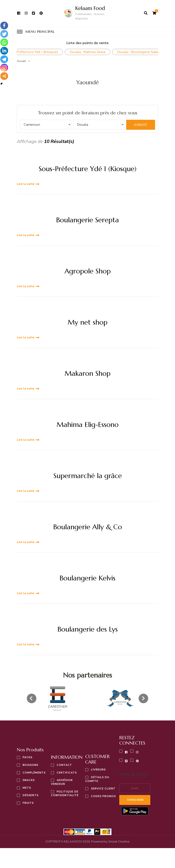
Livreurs (98, 769)
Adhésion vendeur (62, 782)
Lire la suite (26, 184)
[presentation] (32, 698)
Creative (119, 841)
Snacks (29, 780)
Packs (27, 757)
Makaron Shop (87, 373)
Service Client (103, 788)
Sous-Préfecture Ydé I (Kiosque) (88, 169)
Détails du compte (97, 779)
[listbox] (87, 698)
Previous (11, 52)
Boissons (30, 765)
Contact (64, 765)
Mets (27, 788)
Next (164, 52)
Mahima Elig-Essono (87, 424)
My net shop (87, 322)
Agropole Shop (88, 271)
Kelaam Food (89, 8)
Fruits (28, 803)
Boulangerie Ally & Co (88, 527)
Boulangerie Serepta (87, 220)
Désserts (31, 795)
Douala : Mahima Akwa (87, 52)
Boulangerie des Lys (88, 629)
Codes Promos (103, 796)
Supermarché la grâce (88, 475)
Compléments (34, 772)
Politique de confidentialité (65, 793)
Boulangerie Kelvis (87, 578)
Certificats (67, 772)
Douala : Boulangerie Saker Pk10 (143, 52)
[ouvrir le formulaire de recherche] (146, 13)
